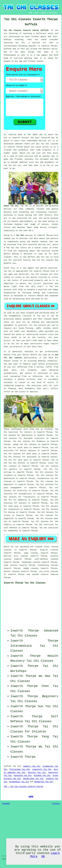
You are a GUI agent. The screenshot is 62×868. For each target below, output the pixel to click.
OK (43, 856)
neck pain (23, 460)
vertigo (8, 472)
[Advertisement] (38, 608)
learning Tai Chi (14, 43)
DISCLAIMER (53, 13)
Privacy (56, 804)
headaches (13, 531)
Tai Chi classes (50, 144)
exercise (29, 156)
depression (27, 435)
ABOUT (37, 13)
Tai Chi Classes (24, 636)
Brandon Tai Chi (42, 775)
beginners (9, 485)
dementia (22, 500)
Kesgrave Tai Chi (23, 775)
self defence (10, 528)
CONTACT (44, 13)
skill (51, 33)
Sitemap (6, 804)
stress (7, 515)
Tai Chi (20, 235)
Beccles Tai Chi (37, 773)
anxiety (23, 503)
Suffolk (8, 766)
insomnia (8, 475)
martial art (45, 141)
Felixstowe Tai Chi (20, 769)
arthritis (22, 491)
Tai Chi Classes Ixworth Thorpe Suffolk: (27, 30)
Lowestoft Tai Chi (42, 769)
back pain (32, 454)
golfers (13, 469)
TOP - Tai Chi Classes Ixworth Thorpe (23, 787)
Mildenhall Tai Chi (19, 782)
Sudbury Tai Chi (32, 766)
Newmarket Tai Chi (44, 782)
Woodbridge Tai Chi (33, 779)
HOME (31, 13)
